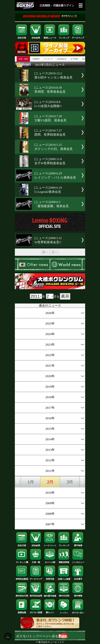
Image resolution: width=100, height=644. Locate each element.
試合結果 (36, 37)
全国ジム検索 (64, 578)
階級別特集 (64, 561)
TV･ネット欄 (22, 561)
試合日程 (22, 37)
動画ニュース (50, 37)
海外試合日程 (22, 595)
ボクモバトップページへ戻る (42, 636)
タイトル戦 (50, 561)
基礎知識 (22, 612)
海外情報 (78, 595)
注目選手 (78, 578)
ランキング (64, 37)
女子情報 (74, 59)
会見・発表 (23, 59)
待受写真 (50, 578)
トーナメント (50, 544)
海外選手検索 (50, 595)
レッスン (64, 612)
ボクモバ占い (78, 612)
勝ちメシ (50, 612)
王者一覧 (36, 561)
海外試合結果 (36, 595)
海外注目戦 (64, 595)
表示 (65, 296)
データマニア (78, 37)
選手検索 (78, 544)
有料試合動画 (22, 578)
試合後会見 (62, 59)
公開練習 (36, 59)
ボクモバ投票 (36, 612)
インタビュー (78, 561)
